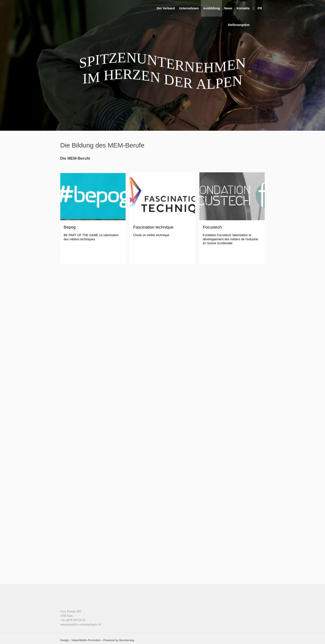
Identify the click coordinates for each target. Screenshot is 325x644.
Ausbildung (211, 8)
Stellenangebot (239, 25)
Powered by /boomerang (119, 640)
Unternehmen (189, 8)
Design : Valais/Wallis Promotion (81, 640)
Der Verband (166, 8)
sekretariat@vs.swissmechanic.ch (81, 625)
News (228, 8)
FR (260, 8)
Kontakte (243, 8)
